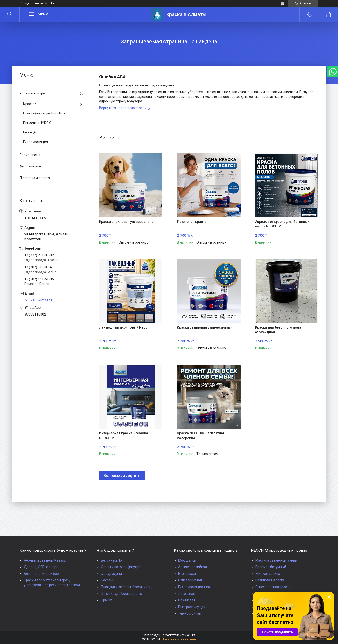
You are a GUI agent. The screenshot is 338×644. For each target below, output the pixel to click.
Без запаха (187, 574)
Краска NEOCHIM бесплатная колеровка (201, 436)
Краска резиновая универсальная (205, 327)
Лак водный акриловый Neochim (126, 327)
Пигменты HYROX (37, 123)
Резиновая (187, 600)
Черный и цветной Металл (45, 560)
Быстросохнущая (192, 607)
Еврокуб (30, 132)
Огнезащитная (190, 580)
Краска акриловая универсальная (127, 222)
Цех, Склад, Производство (122, 594)
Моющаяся (187, 560)
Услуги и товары (33, 93)
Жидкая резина (268, 574)
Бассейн (108, 580)
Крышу (106, 600)
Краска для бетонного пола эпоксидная (278, 330)
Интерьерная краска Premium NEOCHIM (124, 436)
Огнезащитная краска (273, 587)
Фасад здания (112, 574)
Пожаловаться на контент (180, 639)
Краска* (30, 104)
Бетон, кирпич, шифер (41, 574)
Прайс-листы (30, 155)
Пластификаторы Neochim (44, 113)
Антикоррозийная (193, 567)
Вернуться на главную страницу (125, 108)
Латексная (187, 594)
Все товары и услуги (120, 476)
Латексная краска (192, 222)
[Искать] (10, 14)
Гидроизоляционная (194, 587)
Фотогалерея (30, 166)
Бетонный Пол (112, 560)
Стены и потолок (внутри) (121, 567)
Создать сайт (30, 3)
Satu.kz (190, 635)
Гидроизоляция (36, 142)
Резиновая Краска (270, 580)
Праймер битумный (271, 567)
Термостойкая (190, 613)
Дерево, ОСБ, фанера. (41, 567)
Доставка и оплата (35, 178)
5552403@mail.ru (38, 300)
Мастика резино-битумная (277, 560)
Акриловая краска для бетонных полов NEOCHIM (282, 224)
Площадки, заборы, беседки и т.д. (128, 587)
